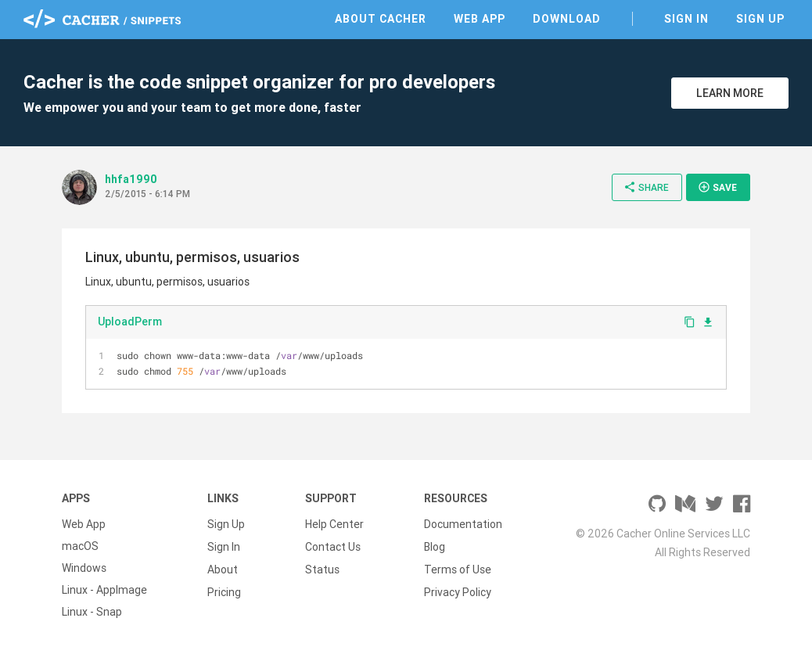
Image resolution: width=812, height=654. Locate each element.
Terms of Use (458, 568)
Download (567, 19)
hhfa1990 (131, 179)
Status (322, 568)
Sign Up (760, 19)
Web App (480, 19)
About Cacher (381, 19)
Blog (435, 546)
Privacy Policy (458, 590)
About (223, 568)
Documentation (463, 524)
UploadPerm (130, 322)
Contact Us (333, 546)
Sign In (686, 19)
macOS (80, 546)
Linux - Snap (92, 612)
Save (717, 187)
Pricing (224, 590)
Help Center (334, 524)
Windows (84, 568)
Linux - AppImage (104, 590)
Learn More (730, 93)
